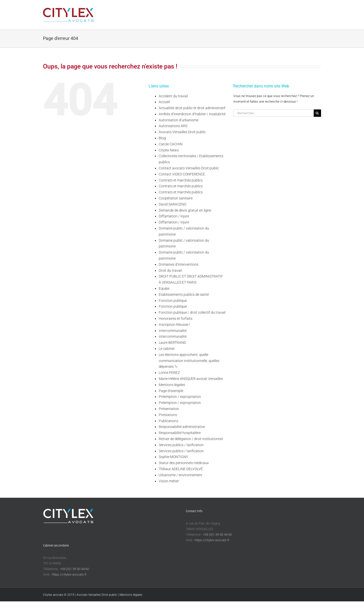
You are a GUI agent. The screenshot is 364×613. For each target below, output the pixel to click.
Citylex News (169, 150)
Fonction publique (173, 301)
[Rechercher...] (274, 113)
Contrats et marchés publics (181, 180)
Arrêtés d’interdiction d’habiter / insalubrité (192, 114)
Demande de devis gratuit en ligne (185, 210)
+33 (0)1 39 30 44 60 (75, 569)
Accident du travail (173, 96)
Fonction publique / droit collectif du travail (192, 312)
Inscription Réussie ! (174, 325)
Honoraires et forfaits (176, 319)
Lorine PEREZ (169, 373)
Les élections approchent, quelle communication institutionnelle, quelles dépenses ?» (189, 361)
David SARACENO (173, 204)
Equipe (164, 288)
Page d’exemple (171, 391)
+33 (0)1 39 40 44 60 (217, 535)
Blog (162, 138)
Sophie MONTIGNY (173, 457)
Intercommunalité (173, 331)
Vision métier (169, 481)
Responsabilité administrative (182, 427)
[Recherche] (317, 113)
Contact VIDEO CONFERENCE (182, 174)
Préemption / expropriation (180, 397)
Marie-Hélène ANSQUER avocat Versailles (191, 379)
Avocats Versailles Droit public (182, 132)
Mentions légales (172, 385)
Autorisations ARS (173, 126)
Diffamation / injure (174, 216)
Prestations (168, 415)
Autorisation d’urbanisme (179, 120)
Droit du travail (170, 270)
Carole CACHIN (171, 144)
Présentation (169, 409)
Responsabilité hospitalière (180, 433)
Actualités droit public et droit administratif (192, 108)
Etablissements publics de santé (184, 294)
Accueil (164, 102)
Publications (168, 421)
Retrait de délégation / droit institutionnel (191, 439)
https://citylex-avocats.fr (212, 540)
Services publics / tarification (181, 445)
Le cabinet (167, 349)
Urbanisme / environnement (180, 475)
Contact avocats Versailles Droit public (189, 168)
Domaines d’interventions (179, 264)
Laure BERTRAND (172, 343)
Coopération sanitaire (176, 198)
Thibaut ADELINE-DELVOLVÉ (181, 469)
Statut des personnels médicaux (184, 463)
